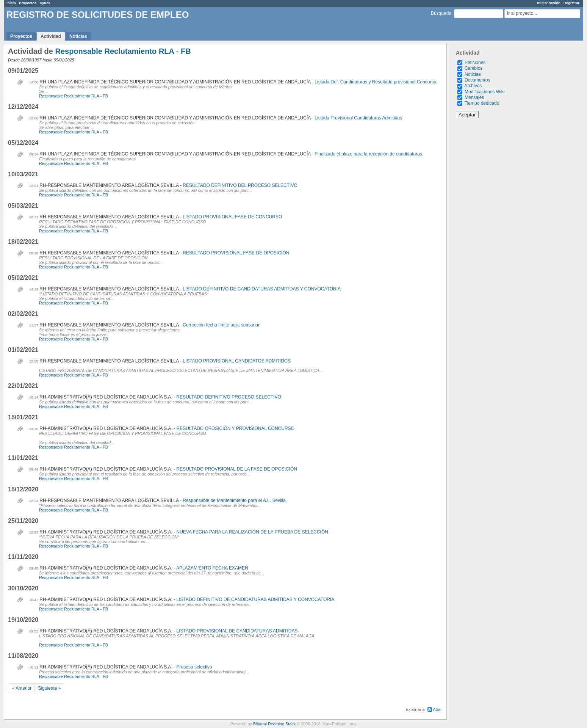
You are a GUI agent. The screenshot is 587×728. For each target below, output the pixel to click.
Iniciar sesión (549, 3)
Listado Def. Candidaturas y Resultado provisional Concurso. (376, 82)
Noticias (78, 36)
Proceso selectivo (194, 667)
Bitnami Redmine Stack (274, 724)
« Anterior (22, 688)
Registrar (571, 3)
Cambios (474, 68)
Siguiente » (49, 688)
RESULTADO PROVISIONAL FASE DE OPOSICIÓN (236, 253)
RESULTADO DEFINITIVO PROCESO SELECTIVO (229, 397)
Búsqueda (441, 13)
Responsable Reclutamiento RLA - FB (123, 51)
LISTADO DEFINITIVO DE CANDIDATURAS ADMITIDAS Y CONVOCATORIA (262, 289)
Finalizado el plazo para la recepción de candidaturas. (369, 154)
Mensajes (474, 97)
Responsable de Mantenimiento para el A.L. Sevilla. (235, 500)
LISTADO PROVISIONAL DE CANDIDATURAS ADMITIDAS (237, 631)
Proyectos (28, 3)
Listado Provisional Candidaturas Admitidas (358, 118)
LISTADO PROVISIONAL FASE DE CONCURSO (232, 217)
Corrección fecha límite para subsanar (221, 325)
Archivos (473, 86)
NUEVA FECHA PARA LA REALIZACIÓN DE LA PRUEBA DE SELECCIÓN (252, 532)
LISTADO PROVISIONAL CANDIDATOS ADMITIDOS (237, 361)
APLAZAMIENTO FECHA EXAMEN (212, 568)
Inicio (11, 3)
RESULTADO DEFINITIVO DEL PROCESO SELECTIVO (240, 185)
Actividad (51, 36)
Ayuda (45, 3)
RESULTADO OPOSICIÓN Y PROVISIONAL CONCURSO (236, 428)
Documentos (477, 80)
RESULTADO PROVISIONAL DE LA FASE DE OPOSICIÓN (237, 469)
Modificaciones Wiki (484, 92)
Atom (438, 709)
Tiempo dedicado (482, 103)
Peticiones (475, 63)
